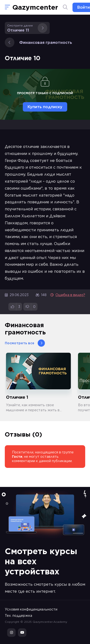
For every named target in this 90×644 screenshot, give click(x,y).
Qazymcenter (35, 7)
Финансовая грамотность (38, 42)
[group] (38, 383)
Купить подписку (45, 107)
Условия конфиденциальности (31, 609)
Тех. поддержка (18, 616)
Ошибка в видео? (68, 295)
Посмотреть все (25, 343)
